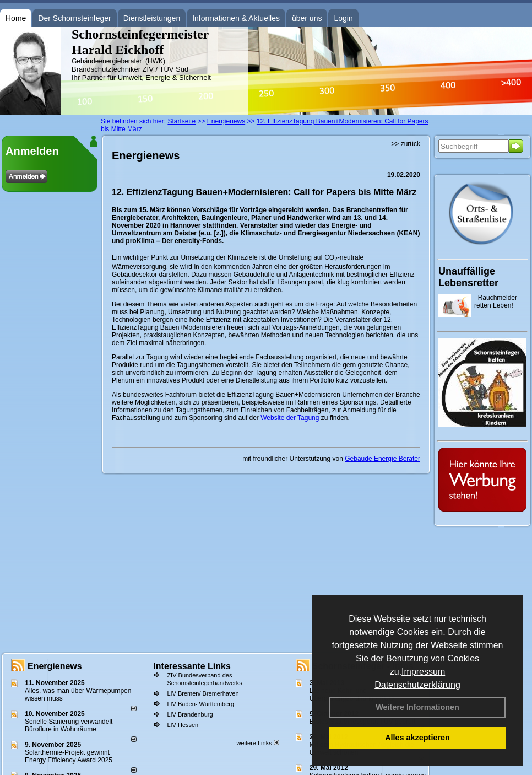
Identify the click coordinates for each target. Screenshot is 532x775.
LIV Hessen (183, 725)
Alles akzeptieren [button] (417, 738)
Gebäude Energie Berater (382, 459)
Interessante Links (192, 666)
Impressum (423, 672)
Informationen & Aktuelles (236, 18)
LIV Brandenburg (190, 714)
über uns (307, 18)
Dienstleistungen (152, 18)
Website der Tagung (290, 418)
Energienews (55, 666)
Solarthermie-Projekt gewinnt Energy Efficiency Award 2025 (69, 756)
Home (16, 18)
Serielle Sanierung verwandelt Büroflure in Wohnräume (69, 725)
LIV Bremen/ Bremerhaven (203, 693)
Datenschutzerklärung (417, 685)
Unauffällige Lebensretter (468, 277)
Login (343, 18)
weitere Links (257, 743)
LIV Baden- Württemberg (200, 704)
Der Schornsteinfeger (74, 18)
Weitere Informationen (417, 707)
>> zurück (406, 144)
